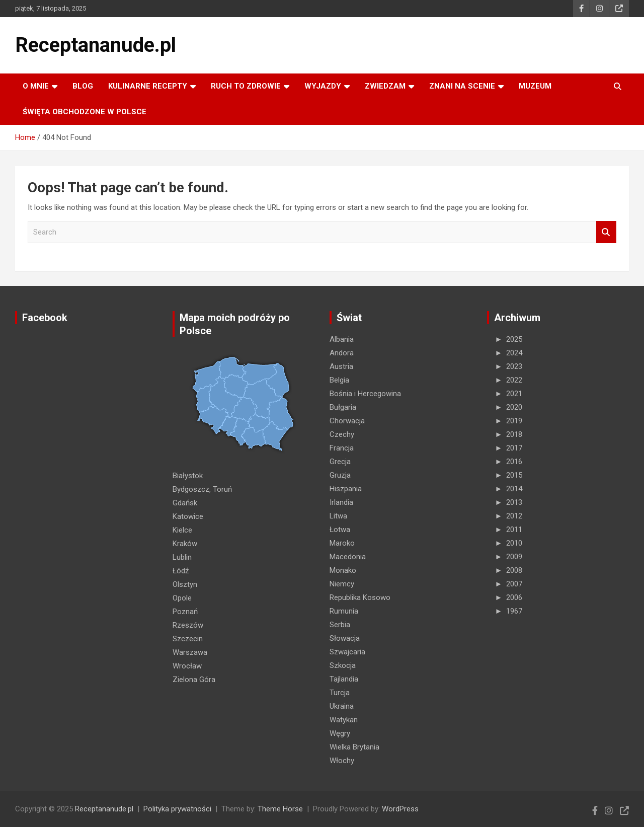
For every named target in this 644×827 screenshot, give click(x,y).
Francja (342, 448)
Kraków (185, 544)
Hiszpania (346, 489)
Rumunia (344, 611)
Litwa (338, 516)
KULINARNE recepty (148, 86)
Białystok (188, 476)
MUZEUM (535, 86)
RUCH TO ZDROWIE (246, 86)
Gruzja (340, 475)
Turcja (340, 693)
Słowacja (345, 638)
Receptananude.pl (96, 45)
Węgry (340, 733)
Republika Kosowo (360, 597)
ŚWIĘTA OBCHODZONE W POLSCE (85, 112)
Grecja (340, 462)
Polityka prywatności (177, 809)
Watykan (344, 720)
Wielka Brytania (354, 747)
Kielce (182, 530)
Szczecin (188, 639)
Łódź (181, 571)
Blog (83, 86)
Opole (182, 598)
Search (606, 232)
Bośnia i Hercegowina (365, 394)
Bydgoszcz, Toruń (202, 489)
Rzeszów (188, 625)
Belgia (339, 380)
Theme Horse (280, 809)
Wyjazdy (323, 86)
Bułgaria (343, 407)
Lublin (182, 557)
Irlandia (341, 502)
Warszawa (190, 652)
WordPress (400, 809)
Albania (342, 339)
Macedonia (348, 557)
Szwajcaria (347, 652)
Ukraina (342, 706)
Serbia (340, 625)
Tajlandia (344, 679)
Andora (342, 353)
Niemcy (342, 584)
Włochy (342, 761)
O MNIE (36, 86)
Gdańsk (185, 503)
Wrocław (187, 666)
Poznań (185, 612)
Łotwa (340, 530)
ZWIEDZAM (385, 86)
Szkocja (343, 665)
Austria (341, 366)
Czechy (342, 434)
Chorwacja (347, 421)
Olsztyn (185, 584)
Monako (343, 570)
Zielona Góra (194, 680)
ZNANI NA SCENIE (462, 86)
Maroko (342, 543)
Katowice (188, 516)
